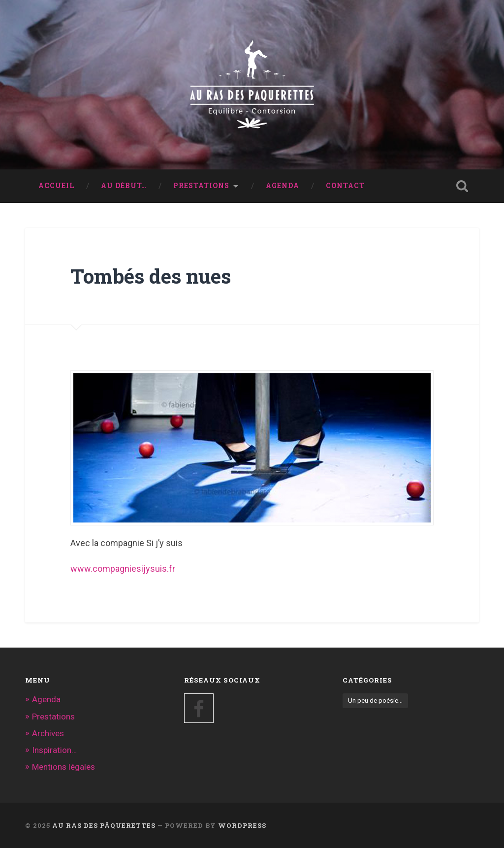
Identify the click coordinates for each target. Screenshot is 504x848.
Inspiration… (54, 750)
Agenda (283, 186)
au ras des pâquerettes (104, 825)
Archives (48, 733)
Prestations (201, 186)
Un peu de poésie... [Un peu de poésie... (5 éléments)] (375, 700)
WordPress (242, 825)
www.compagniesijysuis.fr (123, 569)
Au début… (124, 186)
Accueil (56, 186)
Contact (345, 186)
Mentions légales (63, 767)
